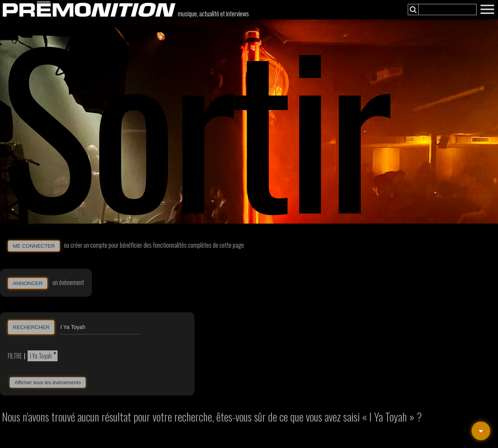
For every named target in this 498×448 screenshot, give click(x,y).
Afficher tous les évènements (48, 382)
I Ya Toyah (41, 356)
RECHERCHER (31, 327)
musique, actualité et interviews (213, 14)
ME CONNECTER (34, 246)
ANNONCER (28, 283)
